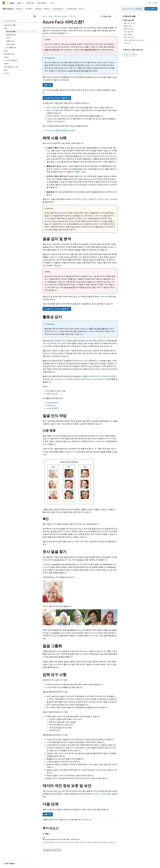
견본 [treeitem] (6, 64)
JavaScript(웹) (52, 408)
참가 (92, 861)
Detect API (104, 296)
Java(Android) (52, 403)
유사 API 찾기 (94, 636)
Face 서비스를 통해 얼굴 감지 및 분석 (61, 130)
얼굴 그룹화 (128, 34)
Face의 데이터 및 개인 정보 (78, 71)
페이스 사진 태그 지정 (99, 199)
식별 (90, 541)
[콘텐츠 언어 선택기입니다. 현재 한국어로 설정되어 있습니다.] (7, 861)
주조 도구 (73, 16)
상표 (140, 861)
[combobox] (20, 21)
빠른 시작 (48, 85)
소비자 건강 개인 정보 (117, 861)
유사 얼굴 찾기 (129, 32)
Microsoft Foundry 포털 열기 (133, 9)
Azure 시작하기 (151, 9)
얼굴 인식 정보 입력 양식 (99, 329)
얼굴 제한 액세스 (91, 50)
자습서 (49, 119)
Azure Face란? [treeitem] (11, 31)
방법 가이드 (51, 110)
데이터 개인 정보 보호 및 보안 (134, 40)
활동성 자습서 (56, 162)
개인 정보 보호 (101, 861)
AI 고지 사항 (65, 861)
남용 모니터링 (52, 394)
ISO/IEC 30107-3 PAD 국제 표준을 (103, 376)
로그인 (155, 3)
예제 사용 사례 (129, 20)
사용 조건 (132, 861)
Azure (50, 16)
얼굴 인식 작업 (129, 29)
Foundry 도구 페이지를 (101, 794)
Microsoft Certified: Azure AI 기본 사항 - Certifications (61, 839)
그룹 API (109, 664)
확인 (97, 541)
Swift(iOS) (51, 405)
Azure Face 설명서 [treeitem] (10, 25)
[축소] (35, 16)
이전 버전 (75, 861)
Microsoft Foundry (61, 16)
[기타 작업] (115, 16)
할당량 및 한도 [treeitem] (11, 35)
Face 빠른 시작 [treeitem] (11, 48)
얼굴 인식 (71, 541)
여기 (94, 287)
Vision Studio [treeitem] (10, 44)
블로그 (83, 861)
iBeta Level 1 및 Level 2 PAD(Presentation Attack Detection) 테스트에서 (77, 379)
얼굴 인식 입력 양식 (52, 50)
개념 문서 (50, 116)
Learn (44, 16)
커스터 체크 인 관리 (79, 199)
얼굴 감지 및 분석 (130, 23)
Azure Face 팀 (69, 287)
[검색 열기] (150, 3)
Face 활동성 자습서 (54, 391)
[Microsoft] (4, 3)
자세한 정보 (88, 820)
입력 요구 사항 (129, 37)
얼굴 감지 (77, 296)
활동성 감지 (128, 26)
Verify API (48, 567)
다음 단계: (127, 43)
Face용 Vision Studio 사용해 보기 (57, 98)
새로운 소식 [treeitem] (10, 41)
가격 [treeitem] (8, 38)
